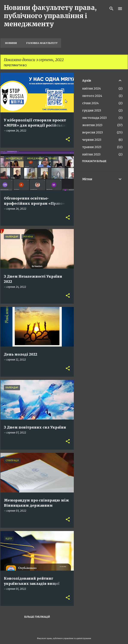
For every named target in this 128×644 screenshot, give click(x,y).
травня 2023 (92, 147)
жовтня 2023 (92, 125)
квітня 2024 (92, 88)
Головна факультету (41, 43)
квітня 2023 (91, 154)
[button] (68, 140)
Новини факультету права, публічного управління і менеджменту (50, 16)
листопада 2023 (94, 118)
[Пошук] (111, 9)
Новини (10, 43)
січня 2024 (90, 103)
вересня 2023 (93, 132)
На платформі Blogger (64, 630)
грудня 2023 (92, 110)
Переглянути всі (15, 65)
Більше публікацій (37, 617)
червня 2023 (92, 140)
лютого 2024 (92, 96)
